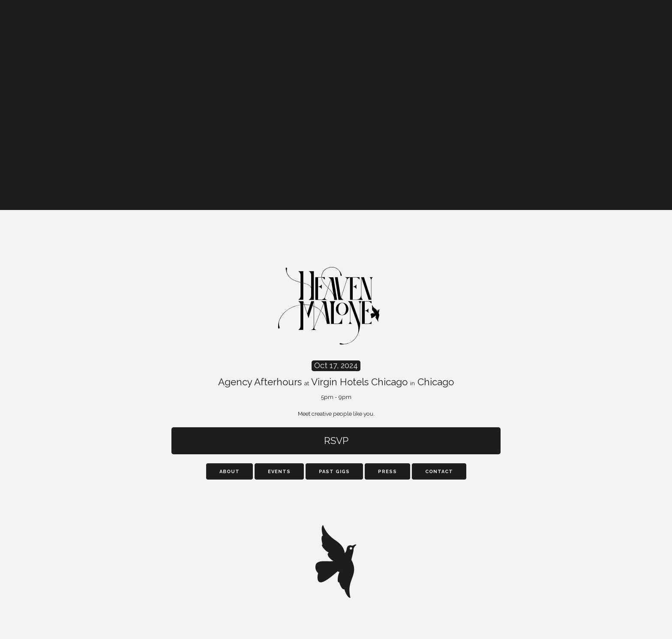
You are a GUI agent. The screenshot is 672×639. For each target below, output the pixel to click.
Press (387, 472)
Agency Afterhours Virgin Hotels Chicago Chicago (336, 381)
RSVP (336, 441)
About (229, 472)
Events (279, 472)
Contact (439, 472)
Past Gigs (334, 472)
